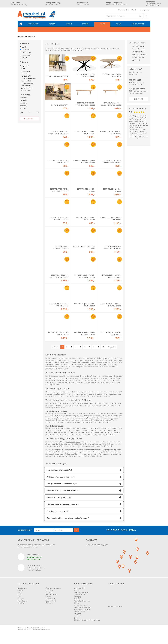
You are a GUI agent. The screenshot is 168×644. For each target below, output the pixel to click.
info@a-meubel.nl (137, 90)
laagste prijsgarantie (73, 444)
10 (103, 349)
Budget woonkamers (53, 590)
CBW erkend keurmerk (82, 603)
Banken (53, 25)
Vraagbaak (78, 615)
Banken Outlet (51, 603)
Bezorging (78, 598)
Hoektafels (23, 102)
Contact (139, 100)
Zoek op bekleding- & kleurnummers (87, 622)
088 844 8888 (135, 81)
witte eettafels (26, 87)
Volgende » (112, 349)
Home (20, 38)
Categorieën (24, 67)
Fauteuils (21, 600)
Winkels (134, 10)
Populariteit (25, 51)
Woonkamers (34, 25)
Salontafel (23, 99)
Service (77, 605)
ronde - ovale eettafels (28, 80)
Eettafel (22, 70)
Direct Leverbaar (25, 96)
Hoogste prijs (25, 56)
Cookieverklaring (80, 613)
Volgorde (23, 48)
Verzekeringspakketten (82, 607)
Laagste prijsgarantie (81, 594)
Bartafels (23, 110)
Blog (76, 620)
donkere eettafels (27, 90)
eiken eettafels (26, 82)
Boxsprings (21, 605)
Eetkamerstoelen (52, 596)
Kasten (70, 25)
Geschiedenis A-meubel (82, 609)
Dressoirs (49, 594)
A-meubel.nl (42, 630)
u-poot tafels (25, 73)
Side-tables (24, 104)
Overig (118, 25)
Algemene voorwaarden (82, 611)
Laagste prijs (25, 54)
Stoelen (86, 25)
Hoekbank (49, 592)
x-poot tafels (25, 75)
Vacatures (78, 618)
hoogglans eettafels (27, 85)
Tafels (103, 25)
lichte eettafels (26, 92)
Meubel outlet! (138, 25)
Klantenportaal (144, 10)
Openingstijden (79, 596)
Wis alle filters (29, 120)
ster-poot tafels (26, 77)
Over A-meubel (123, 10)
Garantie (77, 600)
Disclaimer (36, 631)
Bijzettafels (23, 107)
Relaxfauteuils (51, 600)
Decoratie (49, 605)
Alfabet (23, 59)
